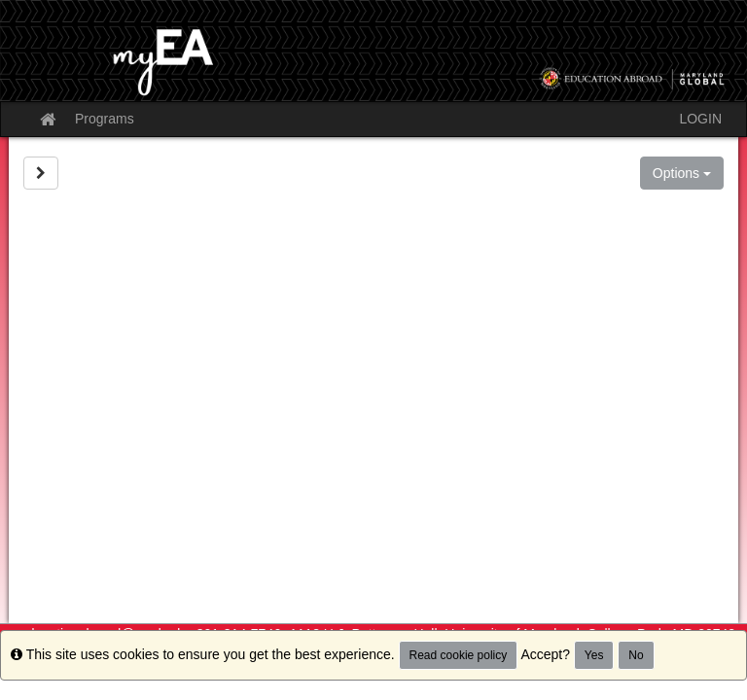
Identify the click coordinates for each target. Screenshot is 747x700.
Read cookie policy (459, 655)
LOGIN (700, 119)
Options (682, 173)
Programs (105, 119)
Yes (594, 655)
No (636, 655)
